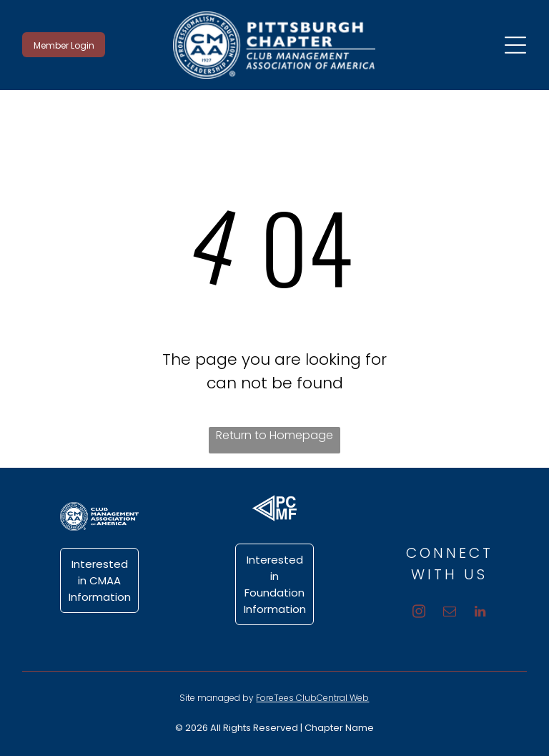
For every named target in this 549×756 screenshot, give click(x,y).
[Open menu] (515, 45)
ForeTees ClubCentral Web (312, 698)
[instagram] (419, 614)
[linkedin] (480, 614)
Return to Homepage (274, 435)
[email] (449, 614)
